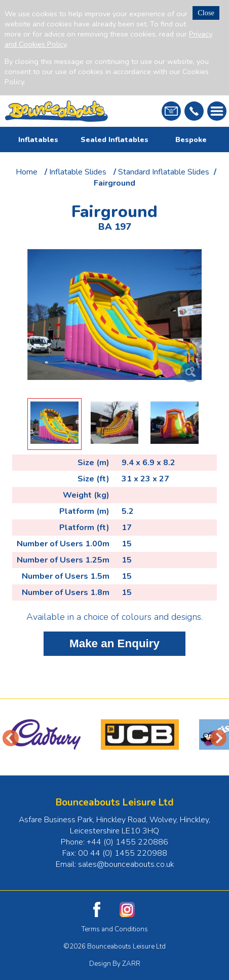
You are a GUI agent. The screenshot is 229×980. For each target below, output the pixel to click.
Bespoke (191, 139)
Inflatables (38, 139)
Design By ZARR (115, 964)
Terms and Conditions (115, 929)
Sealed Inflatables (114, 139)
